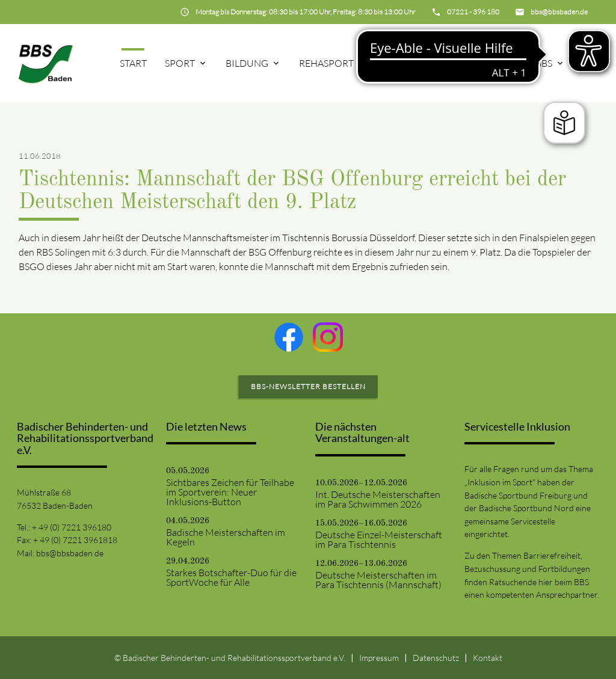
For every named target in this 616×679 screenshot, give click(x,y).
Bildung (247, 63)
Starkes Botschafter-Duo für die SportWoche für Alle (231, 577)
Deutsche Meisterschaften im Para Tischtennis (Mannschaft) (378, 580)
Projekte (481, 63)
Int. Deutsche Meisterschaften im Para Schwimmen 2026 (378, 499)
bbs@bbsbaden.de (70, 553)
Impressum (379, 658)
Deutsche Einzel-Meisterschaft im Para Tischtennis (379, 539)
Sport (180, 63)
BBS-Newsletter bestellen (308, 386)
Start (133, 63)
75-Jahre (406, 63)
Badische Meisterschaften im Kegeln (226, 537)
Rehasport (326, 63)
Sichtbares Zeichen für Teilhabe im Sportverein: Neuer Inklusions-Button (230, 492)
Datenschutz (436, 658)
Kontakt (488, 658)
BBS (544, 63)
